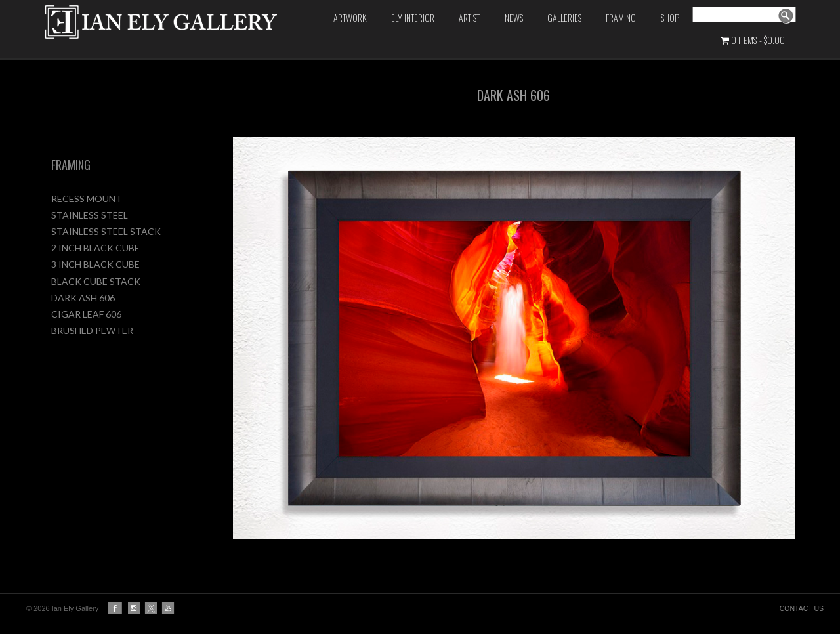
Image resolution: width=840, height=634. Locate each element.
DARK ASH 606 (83, 298)
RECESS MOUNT (87, 199)
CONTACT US (802, 608)
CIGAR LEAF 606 (86, 314)
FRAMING (71, 165)
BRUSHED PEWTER (92, 330)
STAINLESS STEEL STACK (106, 231)
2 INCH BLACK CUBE (95, 248)
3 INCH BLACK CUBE (95, 264)
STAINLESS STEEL (90, 215)
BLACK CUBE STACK (96, 281)
